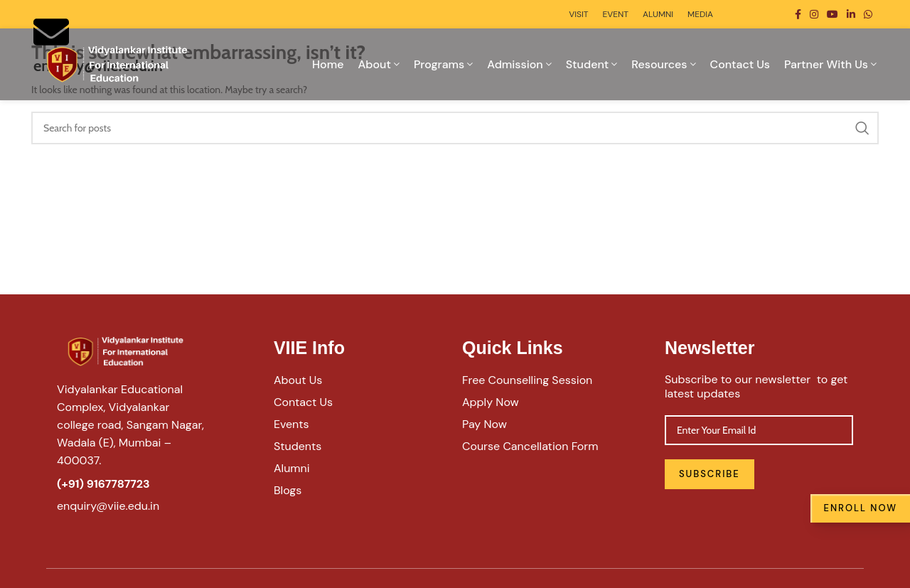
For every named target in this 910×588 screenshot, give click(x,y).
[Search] (455, 128)
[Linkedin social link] (851, 14)
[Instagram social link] (814, 14)
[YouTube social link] (833, 14)
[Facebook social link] (798, 14)
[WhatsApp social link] (868, 14)
